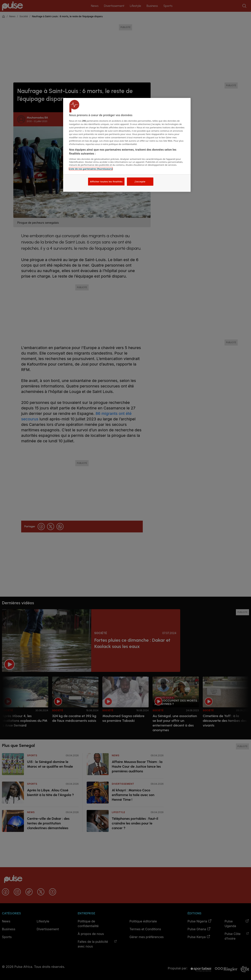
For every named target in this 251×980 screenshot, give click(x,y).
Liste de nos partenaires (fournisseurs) (91, 169)
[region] (127, 145)
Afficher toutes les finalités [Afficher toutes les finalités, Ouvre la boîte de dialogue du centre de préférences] (106, 181)
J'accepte (140, 181)
